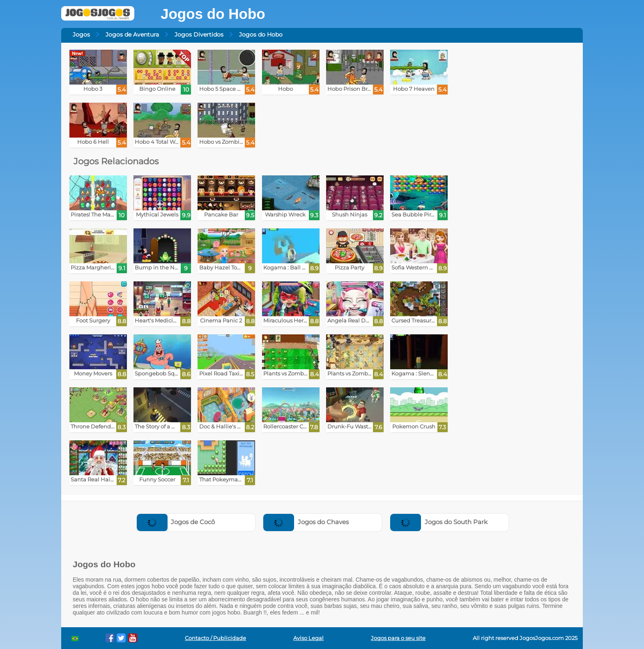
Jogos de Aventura (132, 35)
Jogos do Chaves (306, 522)
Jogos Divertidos (199, 35)
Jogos (81, 35)
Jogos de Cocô (176, 522)
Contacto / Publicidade (215, 638)
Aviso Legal (308, 638)
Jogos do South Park (439, 522)
